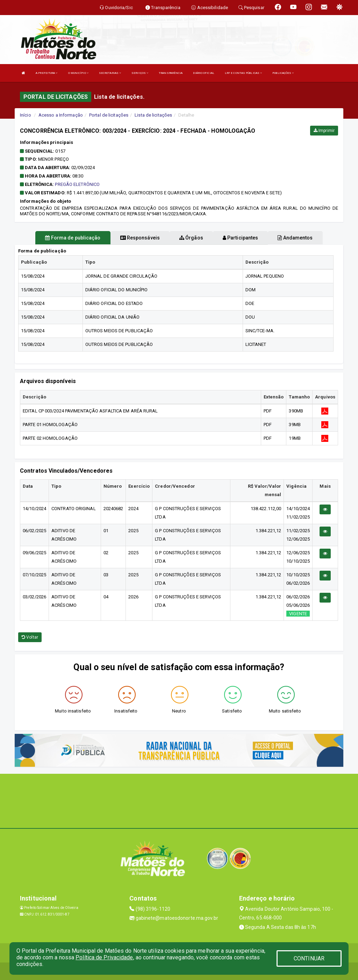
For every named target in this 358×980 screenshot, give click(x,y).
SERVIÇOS (140, 73)
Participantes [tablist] (241, 238)
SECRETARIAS (110, 73)
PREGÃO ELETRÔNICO (77, 184)
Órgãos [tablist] (191, 238)
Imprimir (324, 131)
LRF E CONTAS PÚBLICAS (243, 73)
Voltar (30, 637)
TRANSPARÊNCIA (171, 73)
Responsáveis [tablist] (140, 238)
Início (26, 115)
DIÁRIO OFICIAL (203, 73)
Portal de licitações (109, 115)
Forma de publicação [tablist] (73, 238)
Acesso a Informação (61, 115)
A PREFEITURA (46, 73)
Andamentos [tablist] (295, 238)
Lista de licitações (153, 115)
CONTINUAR (309, 958)
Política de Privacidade (104, 957)
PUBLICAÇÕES (283, 73)
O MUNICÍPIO (78, 73)
